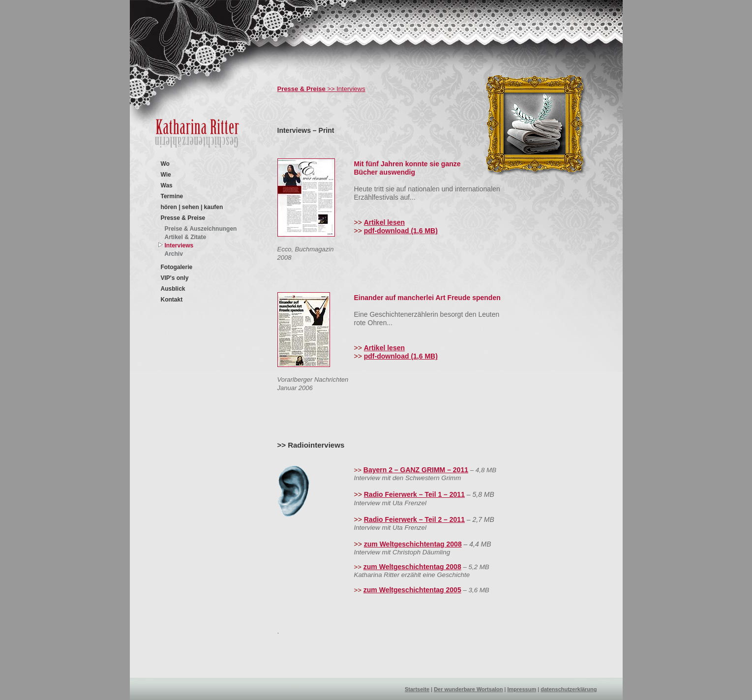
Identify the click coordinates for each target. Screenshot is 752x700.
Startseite (417, 689)
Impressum (522, 689)
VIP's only (175, 278)
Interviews (179, 245)
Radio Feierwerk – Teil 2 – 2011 (414, 519)
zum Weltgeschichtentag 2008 (413, 544)
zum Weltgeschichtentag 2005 (412, 590)
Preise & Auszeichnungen (201, 229)
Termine (172, 196)
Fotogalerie (177, 267)
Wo (165, 164)
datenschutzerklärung (569, 689)
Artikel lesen (384, 222)
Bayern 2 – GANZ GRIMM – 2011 (416, 470)
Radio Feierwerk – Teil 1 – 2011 (414, 494)
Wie (166, 175)
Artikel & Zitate (186, 237)
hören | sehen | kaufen (192, 207)
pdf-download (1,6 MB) (401, 231)
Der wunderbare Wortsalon (468, 689)
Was (167, 185)
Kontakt (172, 300)
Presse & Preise (183, 218)
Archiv (174, 254)
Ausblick (173, 289)
